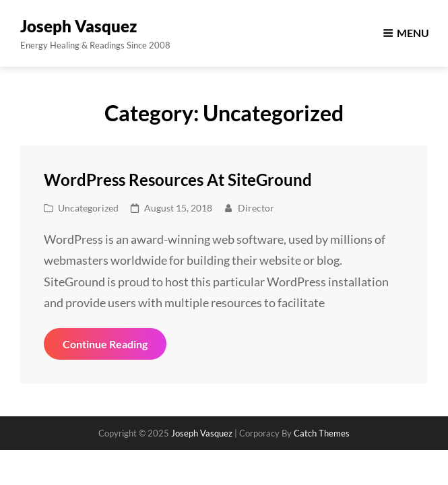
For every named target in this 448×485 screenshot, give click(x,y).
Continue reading (115, 348)
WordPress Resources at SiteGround (178, 180)
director (256, 208)
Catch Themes (322, 433)
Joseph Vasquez (78, 26)
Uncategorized (88, 208)
